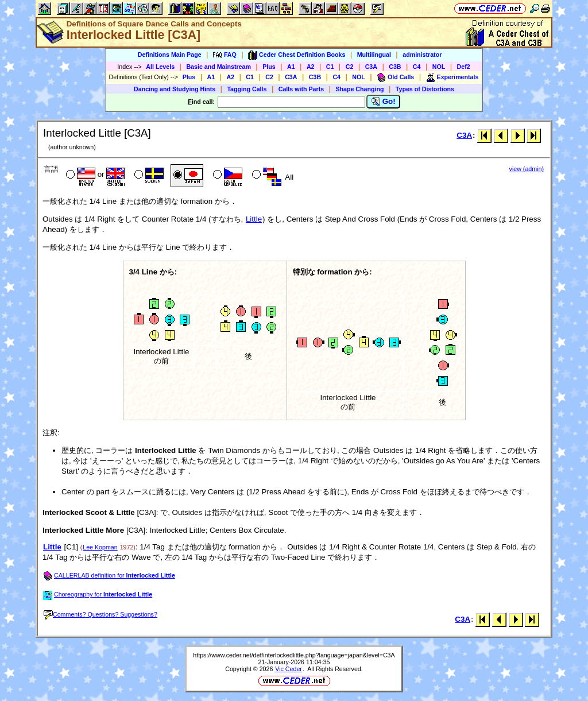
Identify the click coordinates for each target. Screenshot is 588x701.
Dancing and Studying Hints (175, 89)
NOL (439, 67)
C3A (371, 67)
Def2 (464, 67)
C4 (417, 67)
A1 (291, 67)
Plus (269, 67)
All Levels (160, 67)
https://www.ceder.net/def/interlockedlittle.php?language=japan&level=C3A (294, 655)
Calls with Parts (301, 89)
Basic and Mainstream (218, 67)
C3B (395, 67)
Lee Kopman (100, 547)
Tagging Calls (247, 89)
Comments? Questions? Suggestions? (100, 614)
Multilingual (374, 55)
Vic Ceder (289, 669)
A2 (311, 67)
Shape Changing (359, 89)
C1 (330, 67)
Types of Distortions (425, 89)
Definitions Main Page (170, 55)
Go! (383, 102)
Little (254, 219)
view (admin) (527, 169)
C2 (350, 67)
